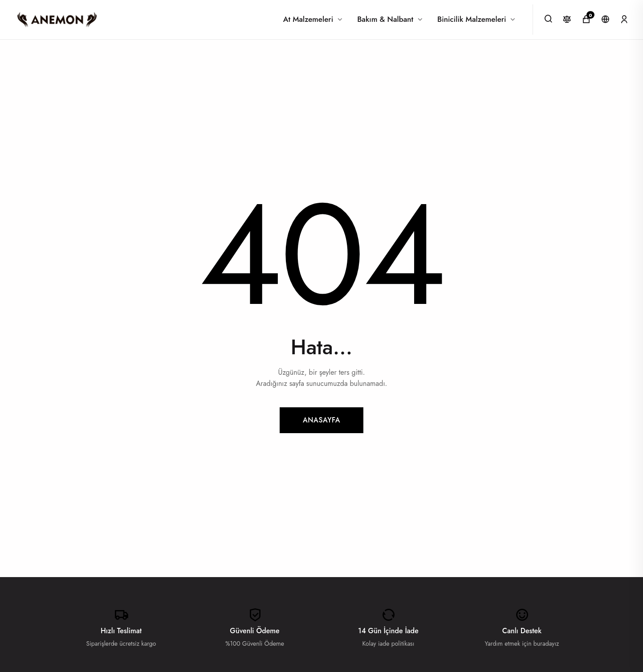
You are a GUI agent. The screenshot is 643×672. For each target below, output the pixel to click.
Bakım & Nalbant (385, 19)
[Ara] (548, 19)
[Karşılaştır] (567, 19)
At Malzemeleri (308, 19)
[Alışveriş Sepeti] (586, 19)
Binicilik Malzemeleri (472, 19)
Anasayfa (321, 420)
